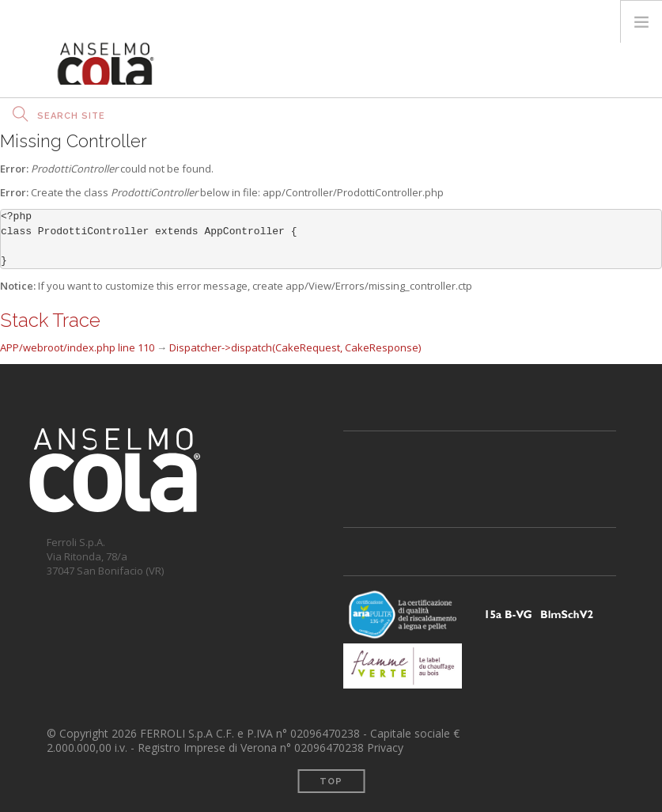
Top (331, 782)
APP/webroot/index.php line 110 (77, 347)
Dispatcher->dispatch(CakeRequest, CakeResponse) (295, 347)
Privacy (385, 747)
